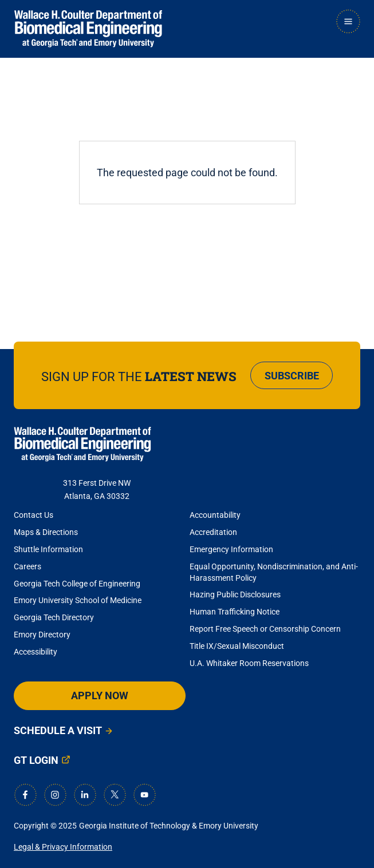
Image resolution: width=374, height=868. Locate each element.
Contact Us (34, 515)
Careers (27, 566)
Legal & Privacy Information (63, 847)
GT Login (36, 760)
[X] (115, 795)
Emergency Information (231, 549)
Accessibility (36, 652)
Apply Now (100, 695)
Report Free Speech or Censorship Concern (265, 629)
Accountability (215, 515)
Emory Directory (42, 635)
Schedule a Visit (58, 730)
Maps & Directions (46, 532)
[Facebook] (25, 795)
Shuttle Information (48, 549)
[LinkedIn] (85, 795)
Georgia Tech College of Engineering (77, 584)
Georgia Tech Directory (54, 617)
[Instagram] (55, 795)
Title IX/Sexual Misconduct (237, 646)
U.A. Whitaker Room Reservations (249, 663)
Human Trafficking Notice (235, 612)
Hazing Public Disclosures (235, 594)
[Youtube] (144, 795)
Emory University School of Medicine (78, 600)
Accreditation (213, 532)
